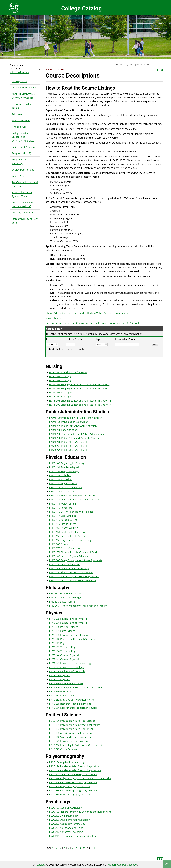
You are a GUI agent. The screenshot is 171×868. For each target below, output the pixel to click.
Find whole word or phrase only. (67, 349)
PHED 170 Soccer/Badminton (65, 548)
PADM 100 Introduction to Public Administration (76, 418)
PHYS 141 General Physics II (64, 659)
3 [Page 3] (61, 848)
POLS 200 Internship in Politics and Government (76, 745)
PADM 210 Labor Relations (64, 430)
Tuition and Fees (21, 120)
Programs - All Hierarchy (19, 161)
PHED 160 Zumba (59, 544)
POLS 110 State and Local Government (70, 737)
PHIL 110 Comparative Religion (66, 598)
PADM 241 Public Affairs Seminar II (68, 446)
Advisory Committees (24, 213)
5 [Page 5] (68, 848)
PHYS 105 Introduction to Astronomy (69, 635)
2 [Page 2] (57, 848)
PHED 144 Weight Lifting (63, 504)
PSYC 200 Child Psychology (64, 816)
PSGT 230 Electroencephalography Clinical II (73, 791)
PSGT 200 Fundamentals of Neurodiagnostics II (75, 770)
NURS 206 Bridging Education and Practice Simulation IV (80, 405)
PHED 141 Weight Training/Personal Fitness (73, 496)
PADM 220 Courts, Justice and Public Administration (78, 434)
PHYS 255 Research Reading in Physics (70, 704)
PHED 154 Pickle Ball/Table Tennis (68, 532)
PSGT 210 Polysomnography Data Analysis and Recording (81, 778)
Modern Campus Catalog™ (122, 865)
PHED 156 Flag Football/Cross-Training (70, 540)
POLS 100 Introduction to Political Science (72, 721)
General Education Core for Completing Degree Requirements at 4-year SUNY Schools (93, 323)
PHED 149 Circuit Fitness (63, 524)
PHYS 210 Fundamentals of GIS (66, 683)
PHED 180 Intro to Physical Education (70, 556)
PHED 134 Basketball (61, 479)
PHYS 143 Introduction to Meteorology (70, 663)
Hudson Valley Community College (14, 8)
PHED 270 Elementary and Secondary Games (74, 576)
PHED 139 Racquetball (61, 492)
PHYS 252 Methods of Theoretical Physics (72, 700)
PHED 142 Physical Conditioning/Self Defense (74, 500)
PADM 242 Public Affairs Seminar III (69, 450)
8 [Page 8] (80, 848)
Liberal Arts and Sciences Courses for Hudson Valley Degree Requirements (87, 313)
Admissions (18, 114)
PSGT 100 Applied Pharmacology (67, 762)
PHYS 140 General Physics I (64, 655)
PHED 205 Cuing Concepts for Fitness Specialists (76, 560)
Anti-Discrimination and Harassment (25, 184)
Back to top (167, 864)
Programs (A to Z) (21, 153)
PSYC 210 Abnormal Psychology (66, 832)
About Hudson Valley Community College (23, 96)
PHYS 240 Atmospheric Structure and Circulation (76, 688)
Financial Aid (19, 127)
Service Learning (55, 318)
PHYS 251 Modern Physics (63, 696)
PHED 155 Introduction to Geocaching (70, 536)
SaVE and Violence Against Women (22, 194)
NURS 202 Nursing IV (61, 397)
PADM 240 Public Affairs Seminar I (68, 442)
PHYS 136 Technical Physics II (65, 651)
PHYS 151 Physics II (60, 679)
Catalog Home (20, 81)
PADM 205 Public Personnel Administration (73, 426)
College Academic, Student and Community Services (23, 137)
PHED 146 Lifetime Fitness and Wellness (71, 512)
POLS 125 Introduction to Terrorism (69, 741)
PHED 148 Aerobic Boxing (63, 520)
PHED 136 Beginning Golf (63, 483)
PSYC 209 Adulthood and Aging (66, 828)
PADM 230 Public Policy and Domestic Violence (75, 438)
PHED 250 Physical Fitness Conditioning (71, 572)
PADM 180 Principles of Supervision (69, 422)
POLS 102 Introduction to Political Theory (72, 729)
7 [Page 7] (76, 848)
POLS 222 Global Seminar (63, 749)
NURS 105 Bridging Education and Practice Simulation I (79, 384)
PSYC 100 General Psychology (65, 808)
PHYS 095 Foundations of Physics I (68, 619)
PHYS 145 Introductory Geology (66, 667)
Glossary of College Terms (22, 106)
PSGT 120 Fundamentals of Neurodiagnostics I (75, 766)
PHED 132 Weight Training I (64, 471)
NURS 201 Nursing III (61, 393)
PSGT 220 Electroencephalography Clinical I (73, 782)
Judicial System (20, 176)
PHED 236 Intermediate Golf (65, 564)
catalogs (41, 865)
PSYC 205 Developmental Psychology (69, 820)
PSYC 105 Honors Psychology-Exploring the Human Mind (80, 812)
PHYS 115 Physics (59, 643)
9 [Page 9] (84, 848)
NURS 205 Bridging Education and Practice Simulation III (80, 401)
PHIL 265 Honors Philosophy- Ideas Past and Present (78, 606)
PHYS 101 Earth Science (62, 631)
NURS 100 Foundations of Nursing (68, 372)
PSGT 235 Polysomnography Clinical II (70, 795)
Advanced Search (19, 72)
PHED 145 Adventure (61, 508)
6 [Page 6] (72, 848)
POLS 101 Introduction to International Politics (75, 725)
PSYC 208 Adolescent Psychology (67, 824)
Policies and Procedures (25, 147)
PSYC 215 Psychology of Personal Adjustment (74, 836)
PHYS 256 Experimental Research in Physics (73, 708)
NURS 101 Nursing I (60, 376)
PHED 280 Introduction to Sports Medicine (72, 580)
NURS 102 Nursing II (60, 380)
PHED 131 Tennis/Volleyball (64, 467)
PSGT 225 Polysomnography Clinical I (70, 786)
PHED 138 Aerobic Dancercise (66, 487)
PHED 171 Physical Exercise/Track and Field (73, 552)
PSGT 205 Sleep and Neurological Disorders (73, 774)
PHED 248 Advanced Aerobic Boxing (69, 568)
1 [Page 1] (53, 848)
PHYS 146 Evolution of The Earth (67, 671)
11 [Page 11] (94, 848)
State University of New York (25, 221)
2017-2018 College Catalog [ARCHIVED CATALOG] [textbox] (133, 65)
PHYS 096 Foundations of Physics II (68, 623)
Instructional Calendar (24, 88)
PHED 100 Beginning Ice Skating (67, 463)
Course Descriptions (23, 170)
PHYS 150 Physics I (59, 675)
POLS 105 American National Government (72, 733)
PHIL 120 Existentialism (62, 602)
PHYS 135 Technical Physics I (65, 647)
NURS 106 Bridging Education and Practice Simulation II (80, 389)
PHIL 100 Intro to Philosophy (65, 594)
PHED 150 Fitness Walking (63, 528)
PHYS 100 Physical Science (64, 627)
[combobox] (139, 65)
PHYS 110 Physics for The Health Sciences (72, 639)
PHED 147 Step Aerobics (62, 516)
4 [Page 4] (65, 848)
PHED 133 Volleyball (60, 475)
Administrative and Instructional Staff (22, 204)
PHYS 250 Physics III (60, 692)
